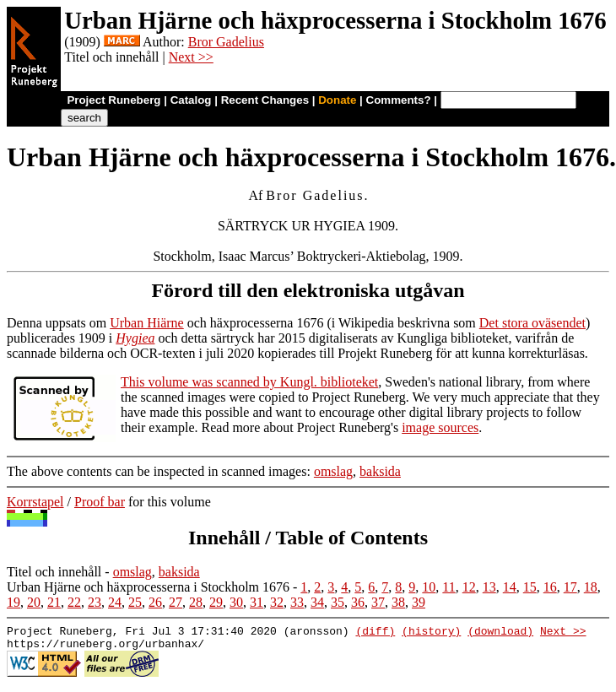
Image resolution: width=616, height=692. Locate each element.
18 (591, 587)
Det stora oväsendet (532, 323)
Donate (337, 100)
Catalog (191, 100)
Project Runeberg (113, 100)
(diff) (375, 633)
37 (378, 602)
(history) (431, 633)
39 (419, 602)
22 (74, 602)
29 (216, 602)
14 (510, 587)
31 (257, 602)
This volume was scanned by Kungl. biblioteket (249, 382)
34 (317, 602)
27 (176, 602)
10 (429, 587)
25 (135, 602)
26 (155, 602)
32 (277, 602)
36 (358, 602)
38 (398, 602)
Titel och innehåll (54, 572)
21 (54, 602)
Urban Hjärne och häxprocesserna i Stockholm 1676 (148, 587)
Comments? (399, 100)
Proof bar (100, 502)
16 (550, 587)
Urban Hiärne (147, 323)
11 (448, 587)
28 (196, 602)
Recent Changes (265, 100)
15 (530, 587)
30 (236, 602)
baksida (380, 471)
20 (34, 602)
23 (95, 602)
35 (338, 602)
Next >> (191, 57)
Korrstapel (35, 502)
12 (469, 587)
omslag (333, 471)
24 (115, 602)
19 (14, 602)
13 (489, 587)
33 (297, 602)
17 (570, 587)
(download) (500, 633)
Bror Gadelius (226, 42)
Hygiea (135, 338)
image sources (440, 427)
